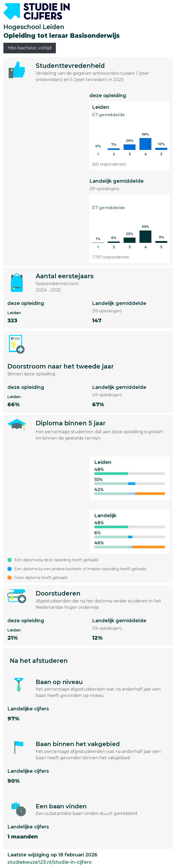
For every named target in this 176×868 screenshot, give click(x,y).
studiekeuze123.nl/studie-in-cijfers (49, 862)
